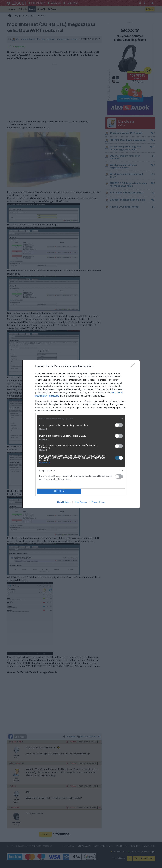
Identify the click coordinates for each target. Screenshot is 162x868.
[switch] (119, 425)
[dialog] (81, 434)
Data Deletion (64, 502)
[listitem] (81, 419)
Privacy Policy (98, 502)
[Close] (134, 366)
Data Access (81, 502)
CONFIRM (59, 491)
